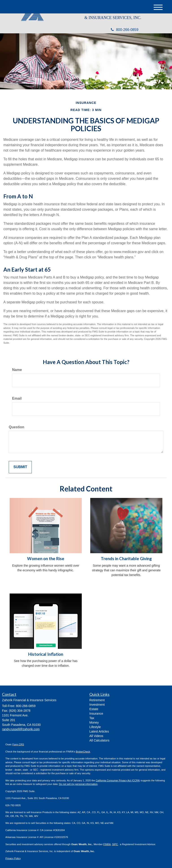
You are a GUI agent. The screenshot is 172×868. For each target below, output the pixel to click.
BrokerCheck (83, 752)
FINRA (107, 844)
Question (16, 427)
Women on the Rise (46, 559)
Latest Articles (99, 731)
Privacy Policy (13, 858)
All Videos (96, 736)
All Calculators (99, 740)
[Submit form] (20, 467)
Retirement (97, 700)
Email (17, 398)
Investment (97, 705)
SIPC (115, 844)
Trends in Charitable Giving (126, 559)
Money (94, 722)
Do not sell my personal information (78, 784)
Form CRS (18, 744)
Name (17, 370)
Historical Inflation (46, 654)
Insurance (96, 714)
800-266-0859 (125, 30)
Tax (92, 718)
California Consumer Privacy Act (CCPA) (118, 780)
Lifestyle (95, 727)
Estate (94, 709)
